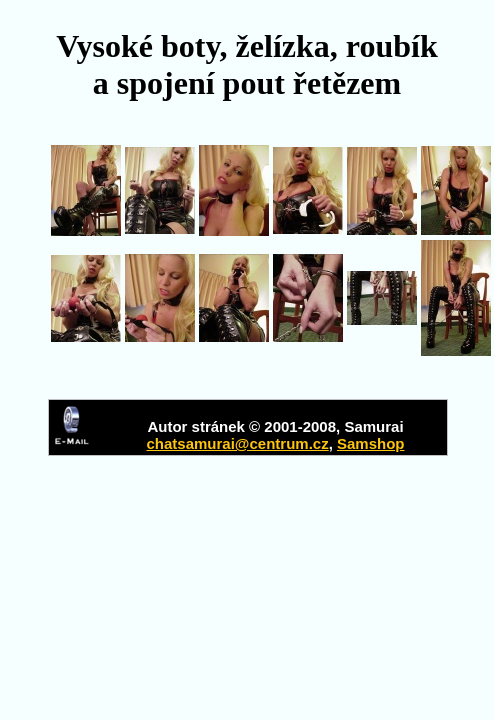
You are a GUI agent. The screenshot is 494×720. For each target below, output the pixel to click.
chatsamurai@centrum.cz (237, 443)
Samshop (371, 443)
